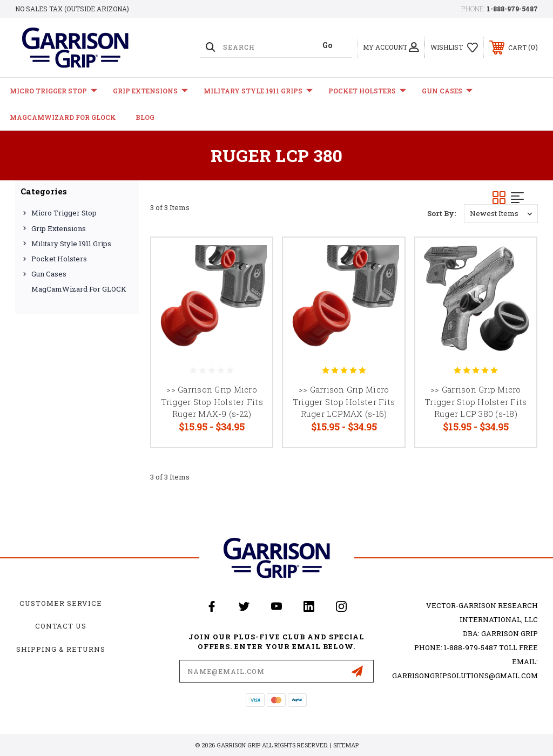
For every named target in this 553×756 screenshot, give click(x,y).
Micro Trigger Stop (53, 91)
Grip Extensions (150, 91)
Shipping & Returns (61, 649)
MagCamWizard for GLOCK (63, 117)
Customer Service (61, 603)
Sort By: (441, 213)
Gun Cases (447, 91)
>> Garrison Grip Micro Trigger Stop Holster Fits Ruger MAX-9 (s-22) (212, 401)
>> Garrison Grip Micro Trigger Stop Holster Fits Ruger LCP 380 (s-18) (476, 401)
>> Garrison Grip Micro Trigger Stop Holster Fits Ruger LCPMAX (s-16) (344, 401)
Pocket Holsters (367, 91)
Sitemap (346, 745)
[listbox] (501, 214)
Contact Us (61, 626)
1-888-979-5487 (512, 9)
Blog (145, 117)
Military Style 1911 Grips (258, 91)
